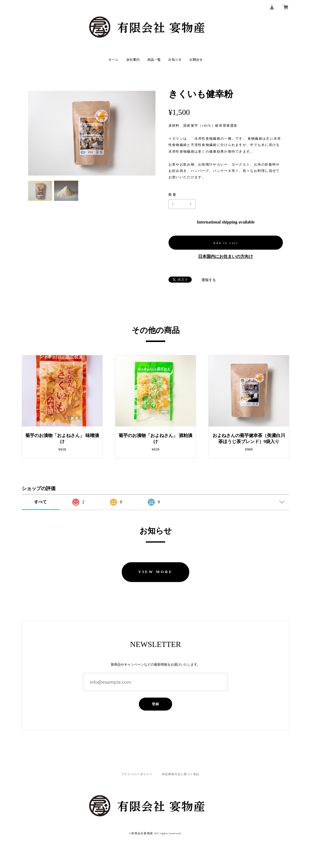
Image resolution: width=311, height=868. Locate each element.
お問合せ (196, 60)
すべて (40, 502)
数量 (173, 195)
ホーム (113, 60)
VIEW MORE (155, 572)
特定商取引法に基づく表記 (181, 774)
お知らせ (175, 60)
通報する (209, 280)
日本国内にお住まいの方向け (226, 257)
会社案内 (133, 60)
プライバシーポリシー (137, 774)
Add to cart (226, 243)
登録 (155, 704)
